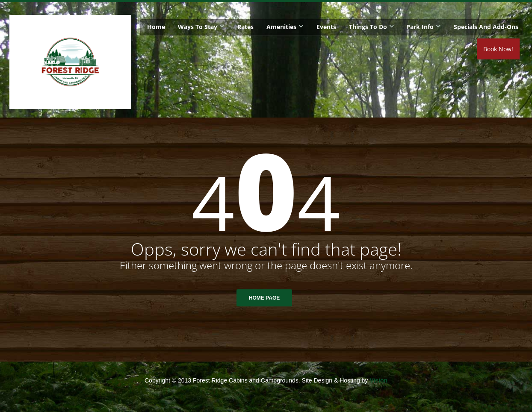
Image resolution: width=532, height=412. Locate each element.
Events (326, 27)
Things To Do (368, 27)
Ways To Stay (198, 27)
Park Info (420, 27)
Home (156, 27)
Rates (245, 27)
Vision (378, 380)
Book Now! (498, 49)
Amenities (281, 27)
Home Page (264, 298)
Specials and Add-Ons (486, 27)
